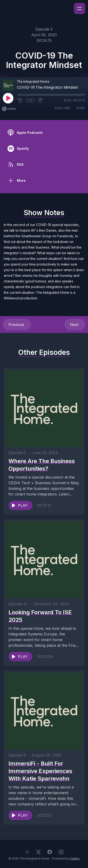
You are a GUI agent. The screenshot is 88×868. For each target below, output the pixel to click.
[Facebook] (50, 852)
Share (80, 108)
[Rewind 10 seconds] (20, 100)
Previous (17, 325)
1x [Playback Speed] (30, 100)
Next (75, 325)
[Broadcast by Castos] (9, 109)
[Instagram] (61, 852)
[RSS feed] (27, 852)
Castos (75, 858)
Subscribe (62, 108)
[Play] (8, 98)
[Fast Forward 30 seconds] (41, 100)
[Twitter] (38, 852)
